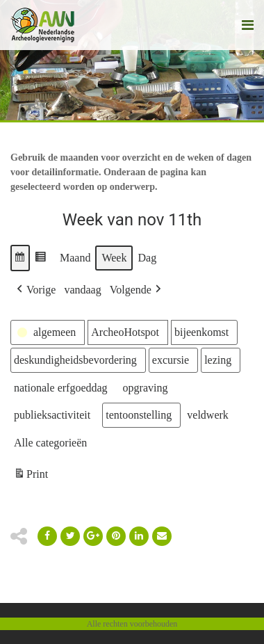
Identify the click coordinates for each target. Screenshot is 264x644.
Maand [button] (75, 258)
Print (31, 476)
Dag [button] (147, 258)
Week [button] (114, 258)
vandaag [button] (82, 290)
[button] (20, 258)
